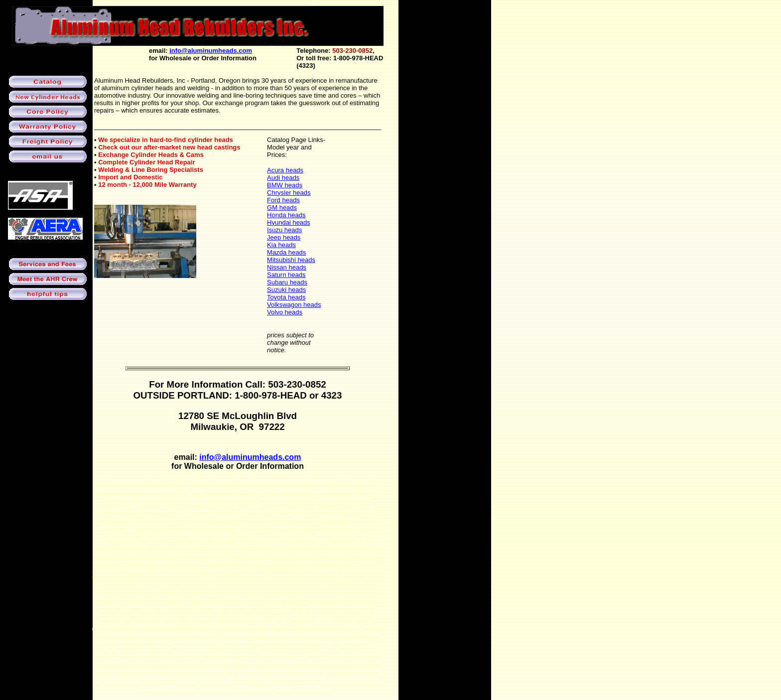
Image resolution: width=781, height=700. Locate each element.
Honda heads (286, 215)
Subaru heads (287, 282)
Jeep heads (284, 237)
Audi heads (283, 178)
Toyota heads (286, 297)
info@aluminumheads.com (211, 51)
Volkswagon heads (294, 305)
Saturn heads (286, 275)
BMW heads (285, 185)
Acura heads (285, 170)
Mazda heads (286, 252)
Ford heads (283, 200)
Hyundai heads (289, 222)
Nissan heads (287, 267)
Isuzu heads (284, 230)
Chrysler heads (289, 193)
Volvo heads (285, 312)
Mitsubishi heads (291, 260)
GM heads (282, 208)
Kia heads (281, 245)
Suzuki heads (286, 290)
